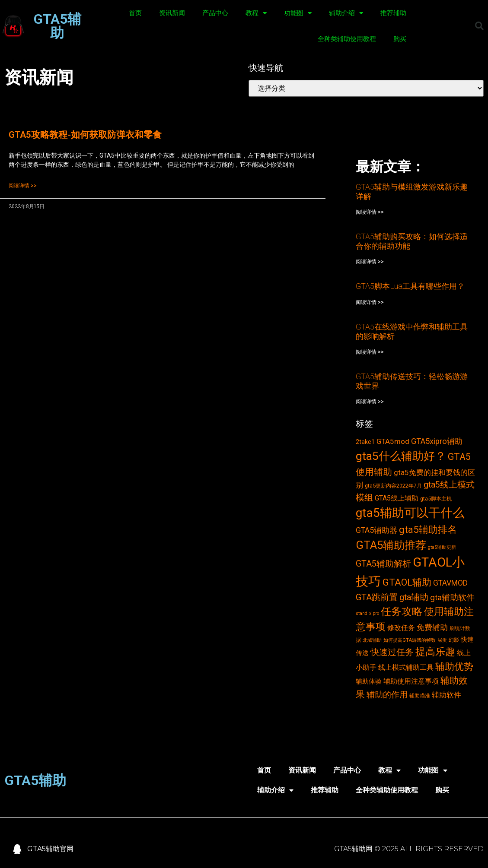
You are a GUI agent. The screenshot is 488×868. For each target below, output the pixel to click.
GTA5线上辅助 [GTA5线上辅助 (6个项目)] (397, 498)
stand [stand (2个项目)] (362, 613)
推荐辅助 (393, 13)
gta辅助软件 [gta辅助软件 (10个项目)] (452, 597)
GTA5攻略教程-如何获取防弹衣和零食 (85, 135)
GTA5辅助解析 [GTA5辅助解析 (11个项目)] (383, 564)
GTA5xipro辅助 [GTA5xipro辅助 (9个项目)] (437, 441)
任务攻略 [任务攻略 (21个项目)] (402, 611)
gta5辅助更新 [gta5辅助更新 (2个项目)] (442, 547)
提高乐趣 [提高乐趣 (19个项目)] (435, 652)
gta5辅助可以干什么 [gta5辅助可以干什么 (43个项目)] (410, 513)
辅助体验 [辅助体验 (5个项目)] (369, 681)
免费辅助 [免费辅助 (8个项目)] (432, 627)
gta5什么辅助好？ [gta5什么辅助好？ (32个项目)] (401, 456)
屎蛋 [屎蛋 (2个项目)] (442, 640)
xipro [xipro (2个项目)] (374, 613)
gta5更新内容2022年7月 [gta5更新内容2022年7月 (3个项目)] (393, 486)
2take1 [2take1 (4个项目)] (365, 442)
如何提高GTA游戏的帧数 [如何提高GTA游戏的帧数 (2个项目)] (410, 640)
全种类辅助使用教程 (347, 39)
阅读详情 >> (23, 186)
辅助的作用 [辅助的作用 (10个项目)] (387, 695)
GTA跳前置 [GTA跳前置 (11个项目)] (377, 597)
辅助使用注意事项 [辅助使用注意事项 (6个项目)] (411, 681)
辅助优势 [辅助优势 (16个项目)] (454, 667)
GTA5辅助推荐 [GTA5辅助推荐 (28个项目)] (391, 545)
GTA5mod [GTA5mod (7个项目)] (393, 441)
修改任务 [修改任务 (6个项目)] (401, 628)
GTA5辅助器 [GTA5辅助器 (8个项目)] (376, 530)
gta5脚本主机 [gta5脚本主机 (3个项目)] (436, 499)
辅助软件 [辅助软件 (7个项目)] (447, 695)
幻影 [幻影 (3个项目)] (454, 640)
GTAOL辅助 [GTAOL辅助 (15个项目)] (407, 582)
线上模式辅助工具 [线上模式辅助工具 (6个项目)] (406, 667)
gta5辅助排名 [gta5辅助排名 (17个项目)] (428, 529)
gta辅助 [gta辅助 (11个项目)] (414, 597)
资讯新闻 (172, 13)
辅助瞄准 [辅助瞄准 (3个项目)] (420, 695)
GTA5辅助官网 (50, 849)
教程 (256, 13)
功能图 (298, 13)
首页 (135, 13)
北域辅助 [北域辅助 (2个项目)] (372, 640)
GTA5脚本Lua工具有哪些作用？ (410, 286)
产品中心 (215, 13)
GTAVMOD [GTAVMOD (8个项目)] (450, 583)
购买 (400, 39)
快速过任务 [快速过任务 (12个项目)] (392, 652)
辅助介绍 (346, 13)
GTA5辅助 (57, 26)
